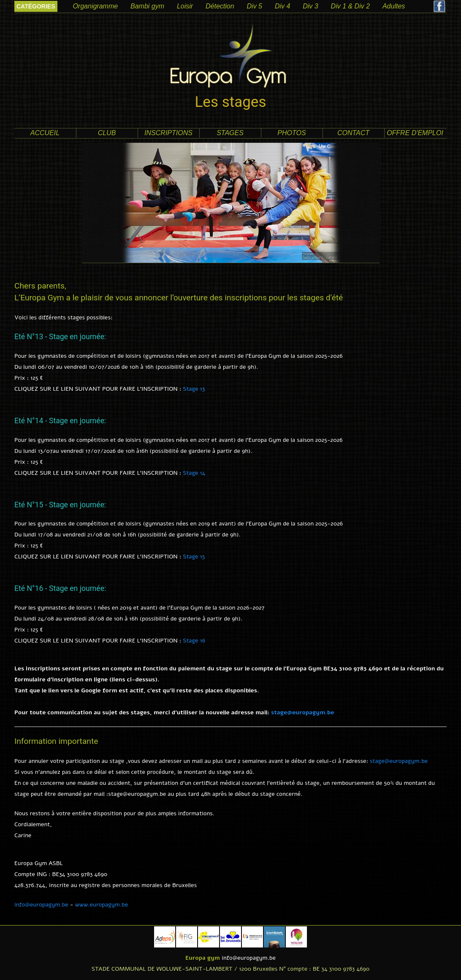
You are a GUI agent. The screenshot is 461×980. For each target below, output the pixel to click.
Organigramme (95, 6)
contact (353, 133)
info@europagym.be (41, 905)
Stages (230, 133)
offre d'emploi (415, 133)
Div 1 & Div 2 (350, 6)
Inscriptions (168, 133)
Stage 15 (194, 557)
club (107, 133)
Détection (220, 6)
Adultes (394, 6)
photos (292, 133)
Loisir (185, 6)
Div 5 (255, 6)
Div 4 (282, 6)
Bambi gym (147, 6)
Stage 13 (194, 389)
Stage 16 (194, 641)
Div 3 (310, 6)
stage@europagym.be (302, 712)
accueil (45, 133)
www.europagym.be (102, 905)
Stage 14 (194, 473)
